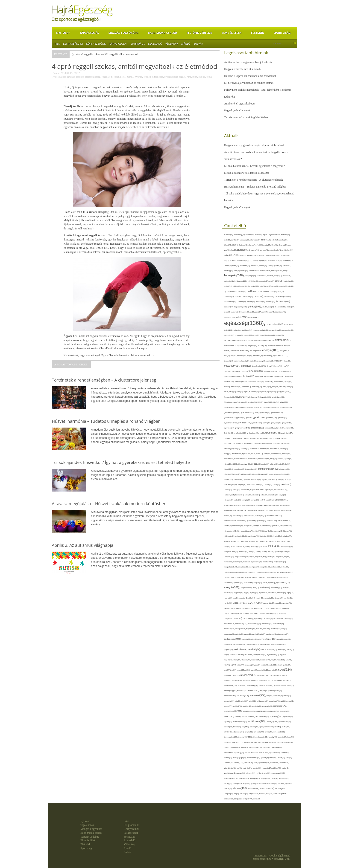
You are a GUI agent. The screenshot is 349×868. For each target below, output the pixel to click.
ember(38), (236, 351)
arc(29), (227, 260)
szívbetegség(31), (263, 701)
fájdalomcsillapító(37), (271, 371)
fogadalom (107, 77)
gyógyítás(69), (287, 423)
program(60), (229, 650)
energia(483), (271, 350)
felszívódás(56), (259, 381)
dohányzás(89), (281, 307)
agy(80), (266, 235)
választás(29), (265, 763)
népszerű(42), (279, 598)
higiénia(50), (247, 454)
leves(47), (252, 551)
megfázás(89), (244, 567)
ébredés (80, 77)
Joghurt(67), (242, 485)
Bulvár (198, 44)
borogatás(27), (264, 281)
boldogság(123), (241, 281)
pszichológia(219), (256, 649)
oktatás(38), (286, 608)
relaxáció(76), (246, 660)
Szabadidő (155, 44)
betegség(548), (235, 275)
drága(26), (228, 312)
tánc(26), (245, 716)
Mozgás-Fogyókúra (123, 33)
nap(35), (247, 593)
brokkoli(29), (228, 286)
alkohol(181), (267, 240)
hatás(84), (277, 443)
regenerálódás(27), (273, 655)
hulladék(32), (282, 459)
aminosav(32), (264, 250)
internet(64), (257, 474)
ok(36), (268, 608)
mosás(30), (267, 583)
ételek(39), (287, 361)
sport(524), (285, 670)
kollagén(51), (262, 516)
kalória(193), (286, 484)
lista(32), (259, 551)
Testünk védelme (199, 33)
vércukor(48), (266, 773)
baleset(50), (263, 266)
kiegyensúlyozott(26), (249, 505)
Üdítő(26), (289, 758)
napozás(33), (273, 593)
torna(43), (280, 742)
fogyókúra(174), (242, 397)
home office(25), (277, 454)
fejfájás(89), (260, 376)
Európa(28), (278, 366)
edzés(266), (242, 317)
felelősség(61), (240, 381)
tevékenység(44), (230, 742)
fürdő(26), (251, 407)
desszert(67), (229, 307)
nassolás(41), (244, 598)
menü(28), (228, 577)
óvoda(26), (270, 618)
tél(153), (278, 727)
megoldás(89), (266, 567)
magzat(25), (280, 557)
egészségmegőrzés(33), (261, 330)
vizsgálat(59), (229, 794)
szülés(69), (228, 711)
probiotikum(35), (252, 644)
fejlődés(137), (280, 376)
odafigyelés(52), (259, 608)
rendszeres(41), (265, 660)
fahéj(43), (245, 371)
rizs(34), (274, 660)
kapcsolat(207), (258, 490)
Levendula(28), (244, 551)
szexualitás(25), (278, 696)
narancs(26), (228, 598)
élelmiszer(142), (231, 340)
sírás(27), (288, 665)
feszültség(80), (257, 387)
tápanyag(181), (277, 716)
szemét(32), (241, 691)
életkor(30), (259, 340)
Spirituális (138, 44)
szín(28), (238, 701)
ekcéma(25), (280, 335)
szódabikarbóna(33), (287, 701)
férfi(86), (227, 387)
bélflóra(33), (245, 271)
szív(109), (253, 701)
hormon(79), (286, 454)
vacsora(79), (249, 763)
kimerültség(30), (285, 505)
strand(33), (237, 675)
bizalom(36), (287, 276)
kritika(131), (236, 541)
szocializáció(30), (275, 701)
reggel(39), (283, 655)
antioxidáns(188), (232, 255)
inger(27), (238, 474)
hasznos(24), (269, 443)
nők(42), (243, 603)
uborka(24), (237, 758)
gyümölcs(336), (274, 433)
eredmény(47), (242, 356)
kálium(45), (277, 485)
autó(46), (279, 260)
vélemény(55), (251, 773)
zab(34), (237, 794)
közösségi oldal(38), (266, 536)
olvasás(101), (264, 613)
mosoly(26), (274, 583)
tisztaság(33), (256, 742)
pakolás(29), (240, 634)
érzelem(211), (282, 356)
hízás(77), (260, 454)
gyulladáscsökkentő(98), (256, 433)
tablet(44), (267, 711)
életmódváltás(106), (232, 346)
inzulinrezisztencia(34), (277, 474)
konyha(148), (272, 521)
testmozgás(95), (262, 737)
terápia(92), (249, 732)
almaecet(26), (283, 245)
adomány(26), (250, 235)
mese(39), (248, 577)
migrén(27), (263, 577)
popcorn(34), (229, 644)
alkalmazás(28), (256, 240)
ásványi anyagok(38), (261, 260)
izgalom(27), (266, 479)
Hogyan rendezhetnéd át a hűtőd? (243, 69)
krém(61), (228, 541)
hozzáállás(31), (253, 459)
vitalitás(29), (228, 788)
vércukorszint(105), (278, 773)
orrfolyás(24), (229, 618)
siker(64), (281, 665)
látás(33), (227, 546)
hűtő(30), (235, 464)
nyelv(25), (279, 603)
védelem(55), (277, 768)
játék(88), (228, 485)
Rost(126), (281, 660)
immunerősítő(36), (252, 469)
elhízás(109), (263, 346)
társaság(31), (229, 727)
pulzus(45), (291, 650)
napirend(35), (264, 593)
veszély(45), (228, 783)
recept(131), (243, 655)
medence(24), (258, 562)
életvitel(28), (244, 346)
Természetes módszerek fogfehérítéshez (246, 117)
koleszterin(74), (238, 516)
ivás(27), (254, 479)
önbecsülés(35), (230, 624)
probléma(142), (264, 644)
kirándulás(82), (230, 510)
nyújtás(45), (249, 608)
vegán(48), (285, 768)
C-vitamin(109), (254, 286)
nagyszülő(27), (239, 593)
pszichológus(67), (271, 650)
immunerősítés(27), (239, 469)
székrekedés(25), (281, 685)
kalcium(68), (268, 485)
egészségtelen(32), (276, 330)
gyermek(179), (245, 423)
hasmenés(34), (259, 443)
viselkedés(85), (272, 784)
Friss (57, 44)
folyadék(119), (266, 397)
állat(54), (235, 245)
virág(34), (256, 783)
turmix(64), (255, 753)
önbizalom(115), (242, 624)
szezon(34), (287, 696)
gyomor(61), (290, 428)
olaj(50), (227, 613)
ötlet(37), (284, 629)
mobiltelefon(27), (230, 583)
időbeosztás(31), (264, 464)
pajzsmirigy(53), (230, 634)
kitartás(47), (270, 510)
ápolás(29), (277, 255)
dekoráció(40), (261, 302)
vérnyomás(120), (243, 778)
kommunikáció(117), (274, 516)
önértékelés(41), (267, 624)
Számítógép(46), (253, 685)
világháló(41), (248, 783)
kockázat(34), (279, 510)
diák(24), (246, 307)
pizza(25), (280, 639)
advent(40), (259, 235)
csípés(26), (274, 291)
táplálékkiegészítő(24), (240, 722)
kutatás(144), (255, 541)
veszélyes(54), (238, 783)
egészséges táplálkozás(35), (243, 330)
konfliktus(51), (254, 521)
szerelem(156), (231, 696)
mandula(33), (229, 562)
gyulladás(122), (240, 433)
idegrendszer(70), (245, 464)
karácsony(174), (281, 490)
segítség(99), (250, 665)
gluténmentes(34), (247, 412)
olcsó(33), (246, 613)
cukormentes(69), (231, 302)
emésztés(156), (247, 351)
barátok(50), (287, 266)
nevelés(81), (288, 598)
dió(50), (265, 307)
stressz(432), (249, 675)
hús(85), (290, 459)
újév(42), (244, 758)
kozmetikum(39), (238, 526)
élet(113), (252, 340)
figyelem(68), (274, 387)
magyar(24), (259, 557)
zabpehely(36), (254, 794)
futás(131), (284, 402)
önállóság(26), (289, 618)
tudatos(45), (267, 747)
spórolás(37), (274, 670)
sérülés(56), (265, 665)
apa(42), (270, 255)
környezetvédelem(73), (246, 531)
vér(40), (259, 773)
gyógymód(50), (229, 428)
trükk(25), (252, 747)
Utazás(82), (281, 758)
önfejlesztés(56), (278, 624)
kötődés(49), (266, 531)
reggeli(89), (229, 660)
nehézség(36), (269, 598)
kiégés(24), (238, 505)
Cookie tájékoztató (280, 856)
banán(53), (272, 266)
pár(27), (263, 634)
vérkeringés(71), (230, 778)
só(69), (234, 670)
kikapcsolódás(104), (272, 505)
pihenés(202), (271, 639)
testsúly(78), (273, 737)
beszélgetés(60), (277, 271)
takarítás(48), (275, 711)
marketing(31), (238, 562)
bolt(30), (251, 281)
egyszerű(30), (249, 335)
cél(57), (269, 286)
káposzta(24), (269, 490)
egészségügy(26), (288, 330)
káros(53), (248, 495)
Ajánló (186, 44)
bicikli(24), (271, 276)
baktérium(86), (245, 266)
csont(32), (238, 297)
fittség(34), (233, 392)
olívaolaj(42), (254, 613)
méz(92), (255, 577)
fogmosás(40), (265, 392)
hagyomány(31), (238, 438)
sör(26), (248, 670)
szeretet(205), (243, 696)
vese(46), (275, 778)
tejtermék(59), (270, 727)
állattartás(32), (244, 245)
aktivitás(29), (235, 240)
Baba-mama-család (162, 33)
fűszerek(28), (267, 407)
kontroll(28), (262, 521)
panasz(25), (248, 634)
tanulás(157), (254, 716)
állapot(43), (228, 245)
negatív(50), (260, 598)
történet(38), (237, 747)
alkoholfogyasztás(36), (280, 240)
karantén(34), (240, 495)
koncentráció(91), (231, 521)
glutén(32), (237, 412)
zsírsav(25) (257, 799)
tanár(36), (238, 716)
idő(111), (255, 464)
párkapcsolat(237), (233, 639)
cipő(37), (227, 291)
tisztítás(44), (265, 742)
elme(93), (272, 346)
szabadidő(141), (265, 680)
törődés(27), (228, 747)
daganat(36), (251, 302)
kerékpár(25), (246, 500)
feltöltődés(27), (282, 381)
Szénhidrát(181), (253, 691)
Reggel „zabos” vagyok (237, 110)
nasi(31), (236, 598)
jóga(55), (235, 485)
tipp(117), (240, 742)
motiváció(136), (285, 583)
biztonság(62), (229, 281)
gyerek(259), (259, 417)
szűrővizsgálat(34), (257, 711)
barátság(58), (229, 271)
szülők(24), (247, 711)
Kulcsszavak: (59, 77)
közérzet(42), (288, 531)
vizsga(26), (282, 788)
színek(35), (245, 701)
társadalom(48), (286, 722)
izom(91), (274, 479)
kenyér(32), (282, 495)
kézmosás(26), (229, 505)
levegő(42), (228, 551)
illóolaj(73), (228, 469)
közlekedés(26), (229, 536)
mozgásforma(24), (247, 588)
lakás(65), (287, 541)
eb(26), (252, 312)
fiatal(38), (266, 387)
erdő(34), (234, 356)
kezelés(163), (282, 500)
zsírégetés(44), (248, 799)
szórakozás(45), (268, 706)
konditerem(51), (243, 521)
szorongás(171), (280, 706)
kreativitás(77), (286, 536)
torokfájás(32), (288, 742)
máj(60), (287, 557)
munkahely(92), (277, 588)
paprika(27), (256, 634)
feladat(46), (289, 376)
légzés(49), (247, 546)
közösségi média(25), (252, 536)
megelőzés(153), (231, 567)
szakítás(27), (243, 685)
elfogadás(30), (253, 346)
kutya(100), (265, 541)
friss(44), (277, 402)
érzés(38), (253, 361)
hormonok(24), (229, 459)
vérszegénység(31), (265, 778)
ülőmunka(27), (229, 763)
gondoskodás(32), (230, 418)
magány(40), (281, 551)
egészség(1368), (245, 323)
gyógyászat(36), (276, 423)
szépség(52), (265, 691)
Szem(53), (291, 685)
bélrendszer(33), (254, 271)
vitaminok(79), (265, 788)
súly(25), (284, 675)
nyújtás (138, 77)
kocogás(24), (288, 510)
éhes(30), (257, 335)
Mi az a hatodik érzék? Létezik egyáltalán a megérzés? (254, 166)
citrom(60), (234, 291)
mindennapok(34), (273, 577)
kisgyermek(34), (251, 510)
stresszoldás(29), (276, 675)
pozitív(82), (243, 644)
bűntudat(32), (243, 286)
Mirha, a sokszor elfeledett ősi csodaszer (247, 173)
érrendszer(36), (258, 356)
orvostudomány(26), (250, 618)
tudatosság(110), (278, 747)
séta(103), (274, 665)
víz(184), (274, 788)
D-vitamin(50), (242, 302)
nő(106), (236, 603)
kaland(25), (260, 485)
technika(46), (254, 727)
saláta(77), (241, 665)
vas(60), (240, 768)
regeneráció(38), (261, 655)
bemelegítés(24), (265, 271)
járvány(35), (289, 479)
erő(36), (250, 356)
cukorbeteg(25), (270, 297)
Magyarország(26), (270, 557)
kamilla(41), (237, 490)
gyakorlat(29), (241, 418)
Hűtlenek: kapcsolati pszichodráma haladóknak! (251, 76)
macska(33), (272, 551)
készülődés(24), (271, 500)
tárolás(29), (271, 722)
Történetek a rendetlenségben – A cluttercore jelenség (254, 180)
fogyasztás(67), (230, 397)
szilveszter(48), (229, 701)
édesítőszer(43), (281, 312)
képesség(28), (229, 500)
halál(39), (284, 438)
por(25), (236, 644)
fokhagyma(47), (255, 397)
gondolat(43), (266, 412)
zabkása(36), (244, 794)
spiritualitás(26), (264, 670)
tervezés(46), (243, 737)
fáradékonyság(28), (285, 371)
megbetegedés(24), (280, 562)
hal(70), (272, 438)
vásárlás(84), (248, 768)
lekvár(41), (264, 546)
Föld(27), (261, 402)
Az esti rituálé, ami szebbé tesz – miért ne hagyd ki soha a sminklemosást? (256, 156)
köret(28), (277, 526)
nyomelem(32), (287, 603)
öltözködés (158, 77)
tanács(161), (230, 716)
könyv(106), (258, 526)
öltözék (147, 77)
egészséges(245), (276, 324)
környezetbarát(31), (231, 531)
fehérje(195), (249, 376)
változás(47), (275, 763)
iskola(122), (229, 479)
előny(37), (288, 346)
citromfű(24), (242, 291)
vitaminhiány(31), (254, 788)
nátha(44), (252, 598)
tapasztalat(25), (288, 716)
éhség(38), (264, 335)
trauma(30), (245, 747)
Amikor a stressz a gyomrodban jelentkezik (248, 62)
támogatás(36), (285, 711)
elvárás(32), (228, 351)
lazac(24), (239, 546)
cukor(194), (259, 296)
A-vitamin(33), (229, 235)
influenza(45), (285, 469)
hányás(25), (240, 443)
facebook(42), (237, 371)
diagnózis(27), (239, 307)
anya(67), (243, 255)
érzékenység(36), (270, 356)
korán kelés (120, 77)
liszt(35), (265, 551)
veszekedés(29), (284, 778)
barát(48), (279, 266)
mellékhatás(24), (230, 572)
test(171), (252, 737)
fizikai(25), (240, 392)
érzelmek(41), (229, 361)
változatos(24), (284, 763)
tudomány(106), (230, 753)
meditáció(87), (268, 562)
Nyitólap (63, 33)
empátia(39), (258, 351)
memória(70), (240, 572)
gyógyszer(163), (258, 428)
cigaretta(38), (284, 286)
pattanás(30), (247, 639)
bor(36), (256, 281)
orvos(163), (238, 618)
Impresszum (260, 856)
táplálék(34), (228, 722)
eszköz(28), (270, 361)
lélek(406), (275, 546)
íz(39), (260, 479)
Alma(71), (275, 245)
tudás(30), (259, 747)
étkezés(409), (232, 366)
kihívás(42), (260, 505)
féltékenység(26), (270, 381)
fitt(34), (227, 392)
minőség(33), (283, 577)
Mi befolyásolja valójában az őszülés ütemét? (249, 83)
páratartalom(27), (283, 634)
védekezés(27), (267, 768)
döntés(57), (290, 307)
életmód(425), (283, 340)
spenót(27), (255, 670)
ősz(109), (267, 629)
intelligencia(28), (247, 474)
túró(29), (262, 753)
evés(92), (286, 366)
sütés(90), (247, 680)
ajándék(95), (286, 235)
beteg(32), (286, 271)
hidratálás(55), (237, 454)
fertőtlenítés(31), (236, 387)
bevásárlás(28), (262, 276)
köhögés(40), (249, 526)
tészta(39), (291, 737)
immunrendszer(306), (269, 469)
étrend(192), (246, 366)
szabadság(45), (277, 680)
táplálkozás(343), (257, 721)
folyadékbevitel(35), (278, 397)
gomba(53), (257, 412)
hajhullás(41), (264, 438)
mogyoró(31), (258, 583)
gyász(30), (249, 418)
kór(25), (281, 521)
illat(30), (288, 464)
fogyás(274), (285, 392)
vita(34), (290, 783)
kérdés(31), (238, 500)
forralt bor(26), (253, 402)
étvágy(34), (270, 366)
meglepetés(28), (255, 567)
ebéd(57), (259, 312)
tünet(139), (276, 753)
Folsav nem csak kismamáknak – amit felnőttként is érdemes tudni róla (258, 93)
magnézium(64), (241, 557)
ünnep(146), (239, 763)
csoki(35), (281, 291)
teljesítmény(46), (239, 732)
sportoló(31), (229, 675)
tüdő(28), (268, 753)
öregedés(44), (251, 629)
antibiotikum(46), (288, 250)
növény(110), (251, 603)
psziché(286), (241, 649)
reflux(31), (252, 655)
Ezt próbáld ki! (73, 44)
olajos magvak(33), (237, 613)
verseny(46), (254, 778)
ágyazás (71, 77)
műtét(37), (286, 588)
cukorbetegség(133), (283, 297)
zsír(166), (238, 799)
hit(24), (254, 454)
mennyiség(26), (250, 572)
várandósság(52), (230, 768)
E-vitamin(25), (245, 312)
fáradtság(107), (237, 376)
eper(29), (227, 356)
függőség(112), (241, 407)
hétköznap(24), (275, 449)
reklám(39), (237, 660)
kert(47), (263, 500)
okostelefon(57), (276, 608)
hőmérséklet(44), (264, 459)
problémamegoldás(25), (279, 644)
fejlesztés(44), (269, 376)
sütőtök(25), (255, 680)
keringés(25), (255, 500)
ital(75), (248, 479)
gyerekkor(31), (283, 418)
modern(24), (240, 583)
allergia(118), (254, 245)
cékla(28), (263, 286)
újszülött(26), (265, 758)
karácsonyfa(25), (230, 495)
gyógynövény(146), (243, 428)
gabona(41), (275, 407)
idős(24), (282, 464)
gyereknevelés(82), (231, 423)
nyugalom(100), (230, 608)
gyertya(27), (267, 423)
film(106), (283, 387)
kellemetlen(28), (273, 495)
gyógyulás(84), (280, 428)
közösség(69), (240, 536)
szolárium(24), (247, 706)
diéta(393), (256, 307)
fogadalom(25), (254, 392)
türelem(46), (228, 758)
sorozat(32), (241, 670)
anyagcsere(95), (253, 255)
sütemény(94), (237, 680)
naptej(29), (290, 593)
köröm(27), (258, 531)
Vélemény (172, 44)
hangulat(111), (230, 443)
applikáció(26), (286, 255)
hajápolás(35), (255, 438)
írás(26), (287, 474)
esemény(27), (262, 361)
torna (209, 77)
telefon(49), (286, 727)
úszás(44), (273, 758)
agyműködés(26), (275, 235)
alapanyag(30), (245, 240)
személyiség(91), (231, 691)
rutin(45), (227, 665)
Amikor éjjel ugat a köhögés (240, 104)
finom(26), (290, 387)
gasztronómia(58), (286, 407)
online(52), (282, 613)
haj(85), (247, 438)
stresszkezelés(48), (263, 675)
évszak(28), (228, 371)
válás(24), (257, 763)
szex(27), (270, 696)
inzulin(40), (265, 474)
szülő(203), (238, 711)
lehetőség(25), (256, 546)
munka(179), (265, 587)
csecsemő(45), (265, 291)
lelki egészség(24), (287, 546)
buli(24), (236, 286)
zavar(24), (262, 794)
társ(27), (277, 722)
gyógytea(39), (270, 428)
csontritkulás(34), (248, 297)
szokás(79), (229, 706)
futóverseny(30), (230, 407)
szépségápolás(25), (276, 691)
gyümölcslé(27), (288, 433)
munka (130, 77)
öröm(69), (260, 629)
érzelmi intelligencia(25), (242, 361)
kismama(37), (261, 510)
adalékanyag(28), (240, 235)
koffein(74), (228, 516)
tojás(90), (273, 742)
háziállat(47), (245, 449)
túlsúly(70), (241, 753)
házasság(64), (229, 449)
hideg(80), (228, 454)
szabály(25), (287, 680)
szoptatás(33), (257, 706)
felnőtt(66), (249, 381)
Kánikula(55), (245, 490)
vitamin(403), (240, 788)
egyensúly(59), (229, 335)
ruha (189, 77)
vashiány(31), (257, 768)
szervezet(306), (258, 696)
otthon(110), (261, 618)
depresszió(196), (283, 301)
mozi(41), (256, 588)
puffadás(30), (282, 650)
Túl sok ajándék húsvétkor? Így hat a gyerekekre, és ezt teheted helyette (259, 197)
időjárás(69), (274, 464)
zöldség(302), (280, 794)
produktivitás (171, 77)
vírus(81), (263, 783)
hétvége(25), (284, 449)
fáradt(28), (228, 376)
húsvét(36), (228, 464)
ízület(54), (281, 479)
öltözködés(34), (279, 618)
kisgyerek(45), (240, 510)
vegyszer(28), (241, 773)
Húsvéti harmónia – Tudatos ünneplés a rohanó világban (255, 187)
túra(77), (248, 753)
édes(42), (272, 312)
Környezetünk (96, 44)
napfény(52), (254, 593)
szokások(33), (238, 706)
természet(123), (279, 732)
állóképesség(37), (265, 245)
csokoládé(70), (230, 297)
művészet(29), (229, 593)
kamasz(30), (228, 490)
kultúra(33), (245, 541)
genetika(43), (229, 412)
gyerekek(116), (272, 418)
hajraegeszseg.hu (262, 859)
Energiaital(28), (285, 351)
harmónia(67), (249, 443)
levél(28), (235, 551)
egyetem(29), (239, 335)
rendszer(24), (256, 660)
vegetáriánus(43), (230, 773)
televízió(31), (229, 732)
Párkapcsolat (118, 44)
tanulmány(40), (265, 716)
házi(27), (238, 449)
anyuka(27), (263, 255)
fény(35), (289, 381)
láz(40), (234, 546)
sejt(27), (258, 665)
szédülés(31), (271, 685)
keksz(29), (264, 495)
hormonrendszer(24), (241, 459)
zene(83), (270, 794)
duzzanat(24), (236, 312)
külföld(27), (273, 541)
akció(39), (228, 240)
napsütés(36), (282, 593)
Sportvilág (282, 33)
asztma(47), (272, 260)
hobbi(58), (267, 454)
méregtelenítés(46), (238, 577)
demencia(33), (271, 302)
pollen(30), (287, 639)
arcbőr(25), (233, 260)
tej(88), (262, 727)
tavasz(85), (237, 727)
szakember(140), (231, 685)
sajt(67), (234, 665)
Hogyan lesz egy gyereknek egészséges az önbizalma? (254, 145)
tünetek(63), (285, 753)
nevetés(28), (228, 603)
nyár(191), (261, 603)
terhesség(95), (259, 732)
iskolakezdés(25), (239, 479)
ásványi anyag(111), (245, 260)
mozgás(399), (232, 587)
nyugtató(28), (241, 608)
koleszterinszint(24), (251, 516)
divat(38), (271, 307)
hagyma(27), (228, 438)
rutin (195, 77)
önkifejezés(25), (241, 629)
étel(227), (279, 361)
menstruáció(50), (262, 572)
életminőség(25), (269, 340)
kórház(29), (287, 521)
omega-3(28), (274, 613)
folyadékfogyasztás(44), (232, 402)
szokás (202, 77)
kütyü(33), (280, 541)
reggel (182, 77)
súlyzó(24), (228, 680)
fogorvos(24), (274, 392)
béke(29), (237, 271)
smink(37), (228, 670)
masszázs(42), (248, 562)
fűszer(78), (258, 407)
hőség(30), (274, 459)
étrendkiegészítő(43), (259, 366)
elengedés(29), (243, 340)
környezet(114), (286, 526)
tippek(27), (248, 742)
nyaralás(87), (270, 603)
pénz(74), (255, 639)
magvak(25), (251, 557)
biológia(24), (278, 276)
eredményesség (93, 77)
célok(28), (276, 286)
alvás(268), (243, 250)
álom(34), (234, 250)
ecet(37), (265, 312)
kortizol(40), (228, 526)
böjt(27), (272, 281)
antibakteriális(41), (276, 250)
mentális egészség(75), (285, 572)
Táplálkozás (89, 33)
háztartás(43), (265, 449)
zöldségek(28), (229, 799)
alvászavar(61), (254, 250)
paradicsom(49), (272, 634)
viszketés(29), (283, 783)
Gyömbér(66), (229, 433)
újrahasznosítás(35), (254, 758)
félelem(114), (229, 381)
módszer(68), (249, 583)
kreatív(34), (277, 536)
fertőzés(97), (247, 387)
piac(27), (261, 639)
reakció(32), (234, 655)
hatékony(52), (286, 443)
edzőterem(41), (253, 317)
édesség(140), (230, 317)
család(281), (253, 291)
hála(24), (278, 438)
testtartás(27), (283, 737)
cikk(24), (291, 286)
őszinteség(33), (276, 629)
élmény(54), (280, 346)
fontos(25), (244, 402)
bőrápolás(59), (289, 281)
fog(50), (247, 392)
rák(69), (227, 655)
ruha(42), (289, 660)
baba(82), (236, 266)
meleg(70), (285, 567)
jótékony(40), (251, 485)
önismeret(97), (230, 629)
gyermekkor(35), (257, 423)
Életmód (258, 33)
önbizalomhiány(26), (255, 624)
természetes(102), (231, 737)
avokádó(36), (287, 260)
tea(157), (246, 727)
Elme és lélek (232, 33)
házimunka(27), (255, 449)
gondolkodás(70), (277, 412)
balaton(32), (255, 266)
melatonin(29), (276, 567)
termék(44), (269, 732)
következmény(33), (277, 531)
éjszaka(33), (272, 335)
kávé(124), (256, 495)
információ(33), (229, 474)
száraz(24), (262, 685)
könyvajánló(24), (268, 526)
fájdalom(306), (256, 371)
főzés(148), (269, 402)
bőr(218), (279, 281)
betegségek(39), (251, 276)
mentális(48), (272, 572)
